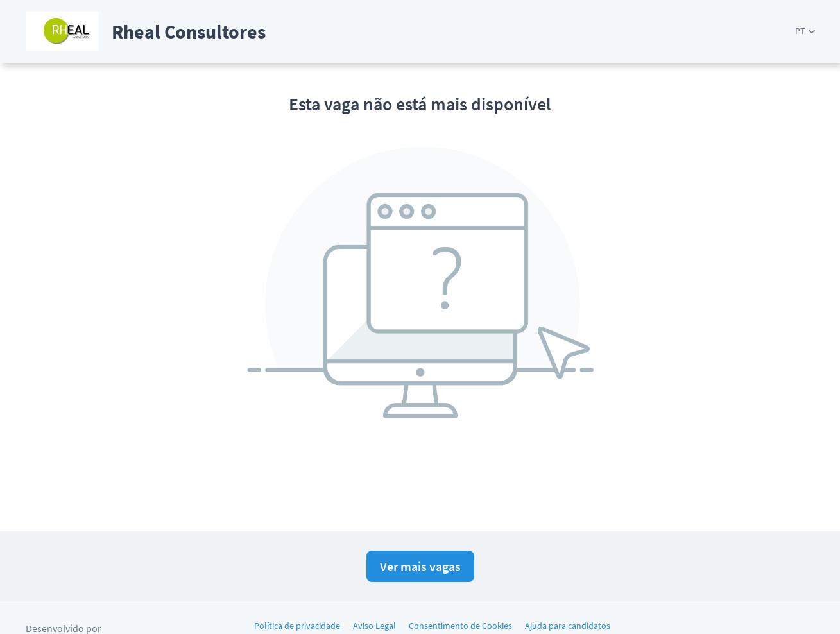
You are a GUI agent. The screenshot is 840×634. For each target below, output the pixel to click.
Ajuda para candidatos (568, 626)
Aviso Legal (374, 626)
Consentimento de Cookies (460, 626)
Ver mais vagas (420, 566)
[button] (805, 31)
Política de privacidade (297, 626)
